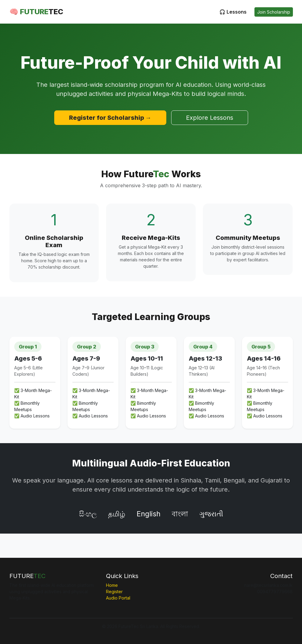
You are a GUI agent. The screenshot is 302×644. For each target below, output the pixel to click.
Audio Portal (118, 598)
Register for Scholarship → (110, 118)
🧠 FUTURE (36, 12)
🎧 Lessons (233, 12)
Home (112, 585)
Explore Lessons (210, 118)
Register (114, 592)
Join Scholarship (274, 12)
